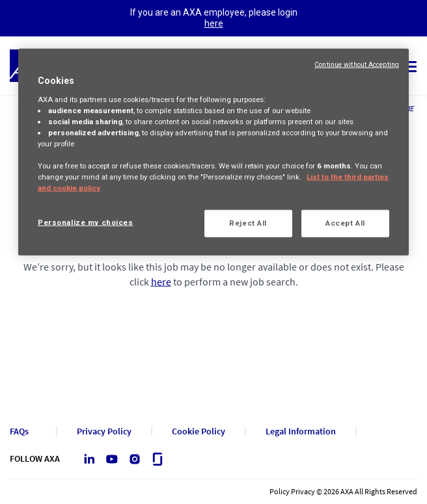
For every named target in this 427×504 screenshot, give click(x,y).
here (214, 23)
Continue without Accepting (357, 65)
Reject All (248, 223)
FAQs (19, 431)
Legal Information (301, 431)
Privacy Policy (104, 431)
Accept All (345, 223)
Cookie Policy (199, 431)
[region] (213, 152)
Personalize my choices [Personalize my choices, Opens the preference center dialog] (86, 222)
